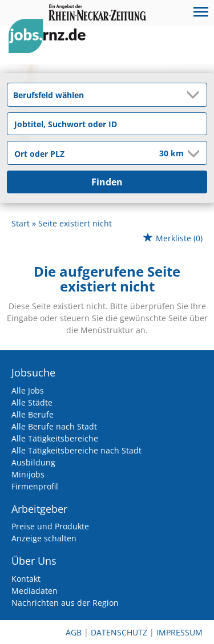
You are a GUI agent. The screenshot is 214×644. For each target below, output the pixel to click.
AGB (74, 632)
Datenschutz (119, 632)
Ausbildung (33, 462)
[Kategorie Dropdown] (195, 95)
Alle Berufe (33, 414)
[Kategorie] (96, 95)
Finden (107, 182)
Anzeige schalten (44, 538)
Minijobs (28, 474)
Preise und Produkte (50, 526)
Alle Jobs (28, 390)
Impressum (179, 632)
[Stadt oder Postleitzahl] (76, 153)
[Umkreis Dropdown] (192, 153)
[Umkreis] (164, 154)
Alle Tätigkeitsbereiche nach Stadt (76, 450)
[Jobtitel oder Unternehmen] (107, 124)
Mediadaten (35, 591)
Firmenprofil (35, 486)
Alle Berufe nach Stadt (54, 426)
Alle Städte (32, 402)
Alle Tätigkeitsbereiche (55, 438)
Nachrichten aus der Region (65, 603)
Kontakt (26, 579)
